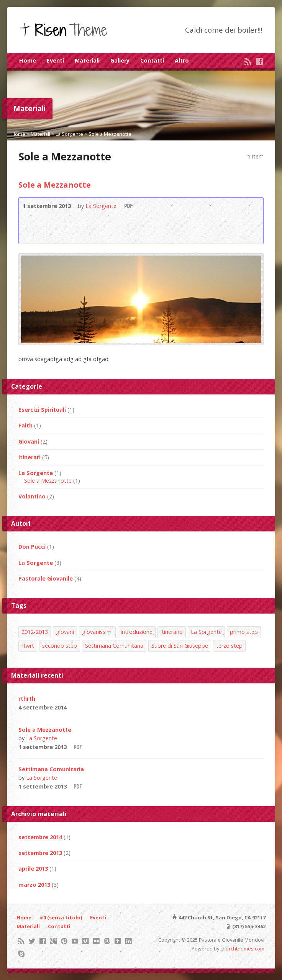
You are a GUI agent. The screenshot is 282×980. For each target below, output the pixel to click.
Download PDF (128, 206)
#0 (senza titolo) (61, 917)
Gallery (120, 60)
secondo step (60, 646)
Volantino (32, 496)
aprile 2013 (33, 869)
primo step (244, 632)
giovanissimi (97, 632)
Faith (25, 425)
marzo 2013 (34, 885)
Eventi (55, 60)
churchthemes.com (242, 949)
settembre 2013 (40, 853)
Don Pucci (32, 547)
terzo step (229, 646)
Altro (182, 60)
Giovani (29, 441)
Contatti (152, 60)
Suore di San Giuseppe (180, 646)
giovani (65, 632)
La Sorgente (69, 134)
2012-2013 (35, 632)
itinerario (172, 632)
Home (28, 60)
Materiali (87, 60)
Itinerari (30, 457)
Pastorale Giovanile (46, 578)
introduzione (137, 632)
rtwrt (28, 646)
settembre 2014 (40, 837)
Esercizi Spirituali (42, 410)
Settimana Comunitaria (114, 646)
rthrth (27, 699)
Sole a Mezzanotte (110, 134)
